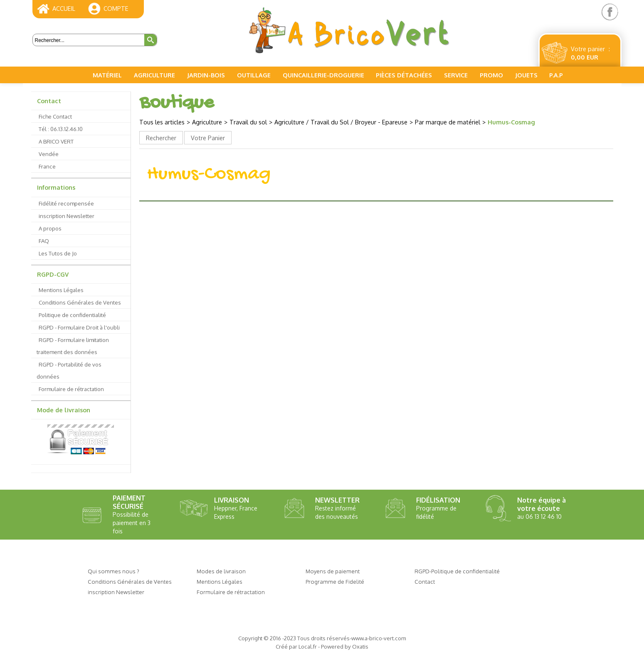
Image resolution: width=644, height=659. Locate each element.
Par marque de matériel (448, 122)
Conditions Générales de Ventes (80, 302)
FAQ (44, 241)
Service (456, 75)
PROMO (491, 75)
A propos (50, 228)
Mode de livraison (64, 410)
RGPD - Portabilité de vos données (69, 370)
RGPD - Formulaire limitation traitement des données (73, 346)
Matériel (107, 75)
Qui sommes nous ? (114, 571)
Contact (49, 101)
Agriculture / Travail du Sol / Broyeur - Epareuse (341, 122)
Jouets (526, 75)
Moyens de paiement (333, 571)
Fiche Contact (55, 116)
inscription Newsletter (67, 216)
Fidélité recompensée (66, 203)
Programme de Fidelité (335, 581)
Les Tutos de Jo (58, 253)
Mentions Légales (61, 290)
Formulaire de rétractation (71, 389)
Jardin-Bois (206, 75)
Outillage (254, 75)
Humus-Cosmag (511, 122)
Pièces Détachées (404, 75)
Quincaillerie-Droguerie (323, 75)
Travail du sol (248, 122)
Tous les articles (162, 122)
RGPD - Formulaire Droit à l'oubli (79, 327)
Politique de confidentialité (72, 315)
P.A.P (556, 75)
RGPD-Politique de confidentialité (457, 571)
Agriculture (154, 75)
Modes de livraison (221, 571)
